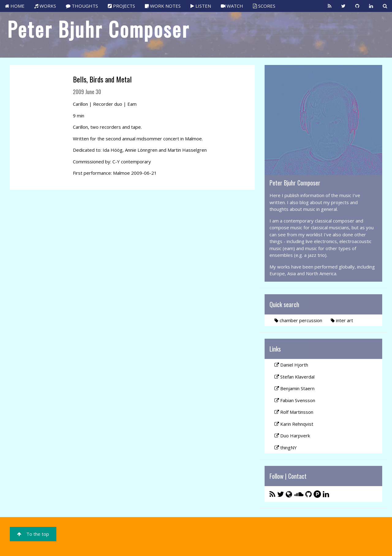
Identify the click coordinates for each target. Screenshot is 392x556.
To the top (33, 534)
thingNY (286, 447)
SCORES (264, 6)
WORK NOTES (163, 6)
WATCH (232, 6)
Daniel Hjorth (291, 365)
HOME (15, 6)
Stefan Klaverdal (294, 377)
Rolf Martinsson (294, 412)
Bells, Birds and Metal (102, 79)
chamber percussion (298, 320)
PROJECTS (121, 6)
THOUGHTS (82, 6)
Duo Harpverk (292, 436)
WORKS (45, 6)
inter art (342, 320)
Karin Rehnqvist (294, 424)
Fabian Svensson (295, 400)
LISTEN (201, 6)
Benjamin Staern (294, 388)
